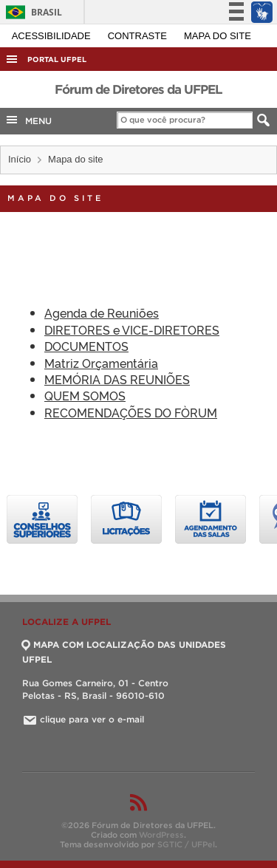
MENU (28, 120)
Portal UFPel (57, 59)
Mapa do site (218, 36)
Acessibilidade (53, 36)
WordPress (161, 835)
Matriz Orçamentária (101, 363)
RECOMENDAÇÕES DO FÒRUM (131, 412)
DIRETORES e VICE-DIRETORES (132, 329)
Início (20, 159)
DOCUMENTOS (86, 346)
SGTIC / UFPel (186, 844)
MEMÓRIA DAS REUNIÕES (117, 379)
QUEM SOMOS (85, 395)
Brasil (31, 12)
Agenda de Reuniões (102, 312)
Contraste (139, 36)
